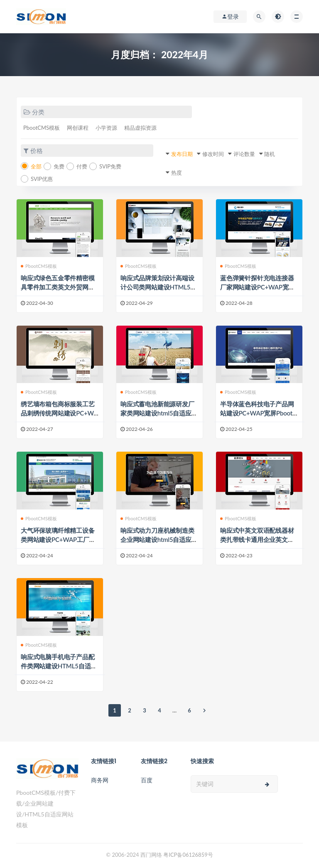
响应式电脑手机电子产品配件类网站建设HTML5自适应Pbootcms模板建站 (59, 666)
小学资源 (106, 128)
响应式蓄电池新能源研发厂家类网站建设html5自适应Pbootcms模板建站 (159, 413)
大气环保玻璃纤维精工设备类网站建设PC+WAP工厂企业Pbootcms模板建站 (58, 539)
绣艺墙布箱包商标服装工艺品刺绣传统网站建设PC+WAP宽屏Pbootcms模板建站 (59, 413)
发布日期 (182, 154)
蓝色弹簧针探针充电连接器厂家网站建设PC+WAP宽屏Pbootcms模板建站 (257, 287)
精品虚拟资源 (140, 128)
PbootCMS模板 (42, 128)
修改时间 (213, 154)
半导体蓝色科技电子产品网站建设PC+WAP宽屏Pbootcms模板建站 (258, 413)
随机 (270, 154)
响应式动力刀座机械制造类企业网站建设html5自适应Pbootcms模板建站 (159, 539)
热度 (177, 173)
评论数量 (244, 154)
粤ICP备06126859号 (188, 855)
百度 (147, 780)
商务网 (100, 780)
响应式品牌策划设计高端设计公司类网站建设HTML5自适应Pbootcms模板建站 (158, 287)
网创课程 (78, 128)
